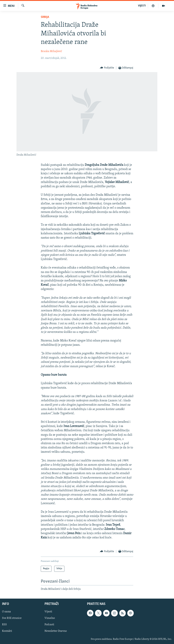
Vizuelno (50, 618)
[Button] (107, 68)
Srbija (45, 17)
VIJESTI (142, 6)
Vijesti (48, 612)
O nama (6, 612)
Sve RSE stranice (12, 618)
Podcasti (49, 625)
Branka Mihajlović (51, 51)
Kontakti (7, 631)
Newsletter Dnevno (56, 631)
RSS (4, 625)
